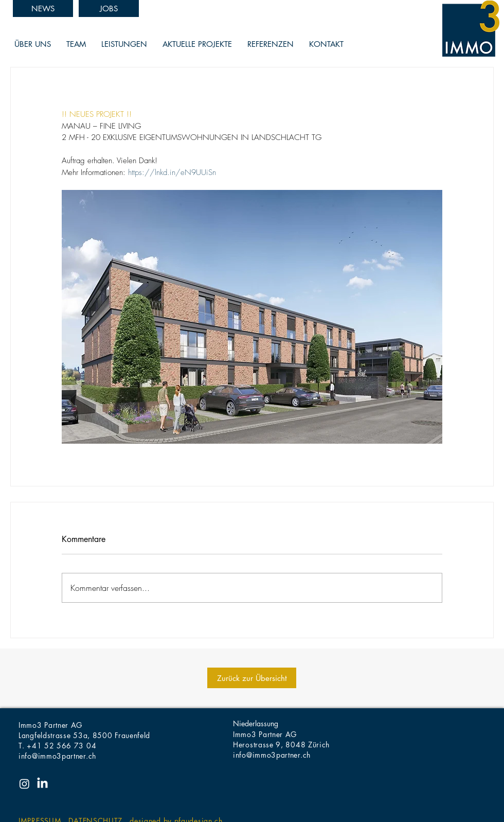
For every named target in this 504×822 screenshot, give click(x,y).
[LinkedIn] (42, 784)
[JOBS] (109, 8)
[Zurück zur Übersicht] (252, 678)
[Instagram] (24, 784)
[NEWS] (43, 8)
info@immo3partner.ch (57, 756)
